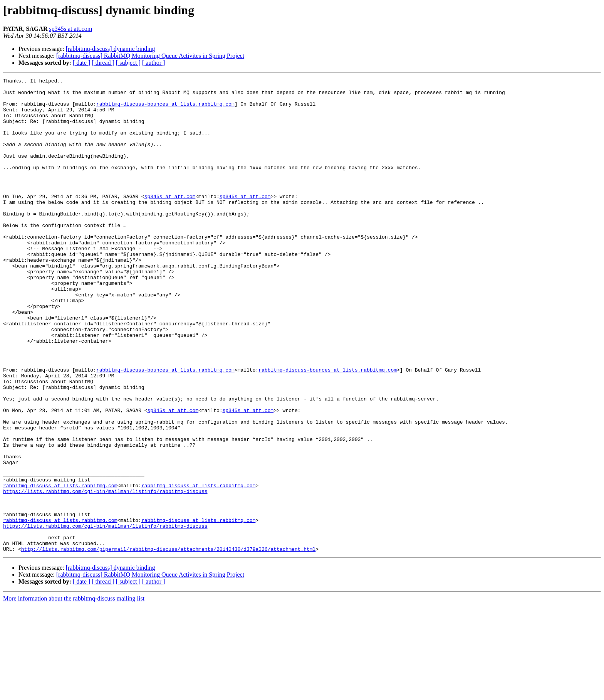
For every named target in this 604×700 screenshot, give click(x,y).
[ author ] (154, 63)
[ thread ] (103, 63)
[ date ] (81, 63)
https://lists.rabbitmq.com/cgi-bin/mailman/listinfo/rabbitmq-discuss (105, 574)
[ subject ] (128, 63)
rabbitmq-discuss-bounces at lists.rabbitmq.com (165, 109)
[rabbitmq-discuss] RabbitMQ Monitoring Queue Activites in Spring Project (150, 56)
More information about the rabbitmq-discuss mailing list (74, 693)
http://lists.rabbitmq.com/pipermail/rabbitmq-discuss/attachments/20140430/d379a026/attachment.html (168, 644)
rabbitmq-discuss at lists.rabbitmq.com (60, 567)
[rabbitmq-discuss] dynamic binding (111, 49)
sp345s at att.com (71, 29)
